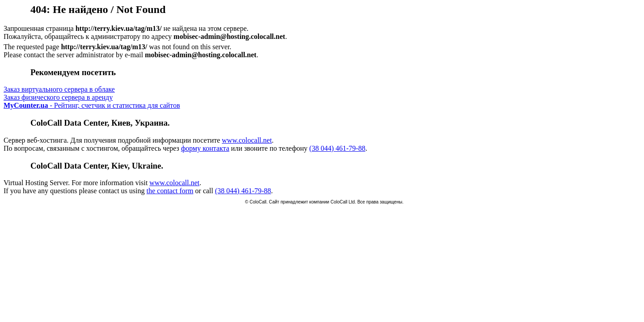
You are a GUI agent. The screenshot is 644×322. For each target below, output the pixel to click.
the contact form (170, 191)
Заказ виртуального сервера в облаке (59, 89)
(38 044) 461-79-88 (337, 148)
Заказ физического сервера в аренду (58, 97)
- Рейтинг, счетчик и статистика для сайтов (92, 105)
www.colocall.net (247, 140)
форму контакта (205, 148)
